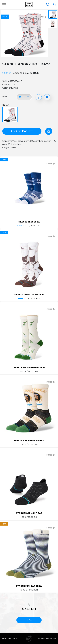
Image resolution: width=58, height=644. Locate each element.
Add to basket (22, 131)
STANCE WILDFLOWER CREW (29, 367)
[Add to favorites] (49, 131)
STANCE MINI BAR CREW (29, 586)
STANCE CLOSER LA (29, 222)
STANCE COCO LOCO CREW (29, 295)
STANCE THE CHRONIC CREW (29, 440)
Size (5, 96)
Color (5, 105)
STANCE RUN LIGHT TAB (29, 513)
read (29, 620)
